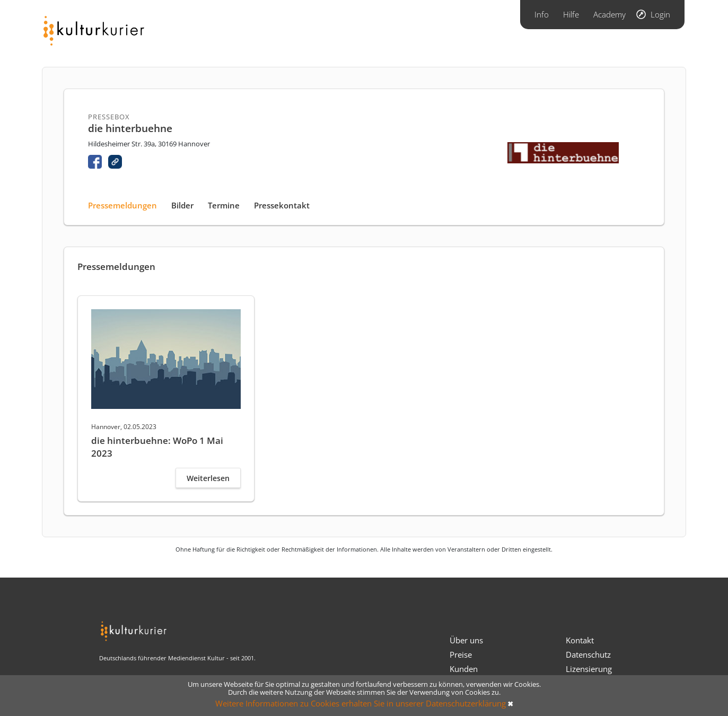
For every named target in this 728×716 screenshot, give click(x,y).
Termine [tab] (224, 205)
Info (542, 14)
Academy (609, 14)
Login (660, 14)
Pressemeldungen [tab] (122, 205)
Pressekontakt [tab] (282, 205)
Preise (461, 654)
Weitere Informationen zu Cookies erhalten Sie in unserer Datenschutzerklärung (361, 703)
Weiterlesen (208, 478)
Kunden (464, 669)
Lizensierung (589, 669)
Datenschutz (588, 654)
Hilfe (571, 14)
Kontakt (580, 640)
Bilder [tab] (182, 205)
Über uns (466, 640)
